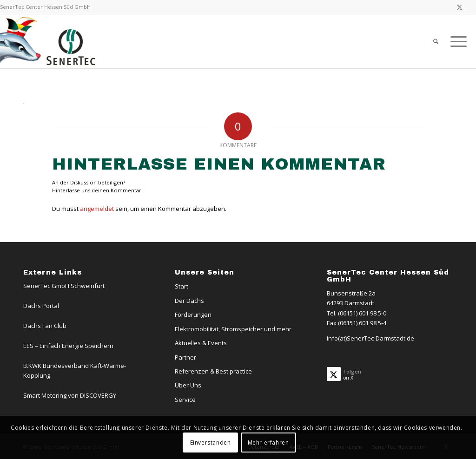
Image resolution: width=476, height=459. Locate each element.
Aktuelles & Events (201, 343)
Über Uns (188, 385)
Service (185, 400)
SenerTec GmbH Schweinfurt (64, 286)
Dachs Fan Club (45, 326)
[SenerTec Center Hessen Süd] (49, 41)
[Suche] (436, 41)
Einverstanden (211, 443)
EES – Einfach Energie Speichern (68, 346)
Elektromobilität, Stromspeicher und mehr (233, 329)
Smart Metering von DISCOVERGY (70, 395)
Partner (185, 357)
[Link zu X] (460, 7)
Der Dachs (189, 301)
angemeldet (97, 209)
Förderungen (193, 315)
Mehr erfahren (268, 443)
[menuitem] (436, 41)
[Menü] (456, 41)
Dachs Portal (41, 306)
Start (182, 286)
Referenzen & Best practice (213, 371)
